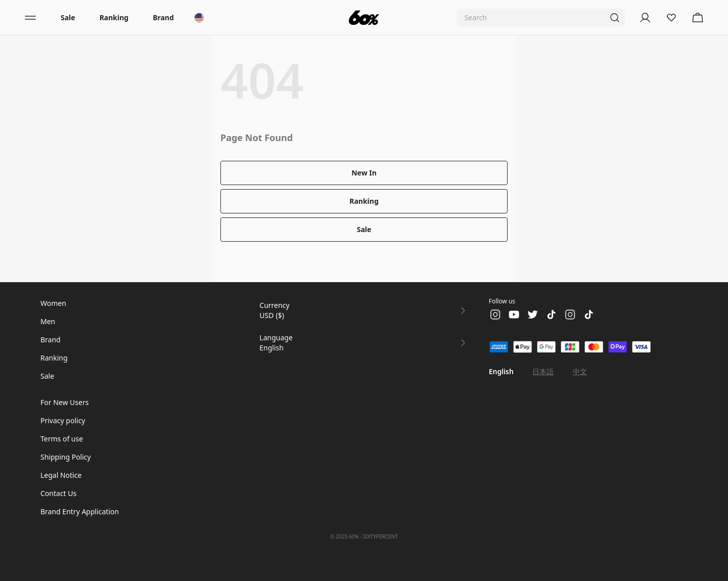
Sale (68, 17)
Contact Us (58, 493)
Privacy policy (63, 420)
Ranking (114, 17)
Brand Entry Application (80, 511)
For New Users (64, 402)
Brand (163, 17)
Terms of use (62, 439)
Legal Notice (61, 475)
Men (48, 321)
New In (364, 173)
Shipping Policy (66, 457)
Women (53, 303)
